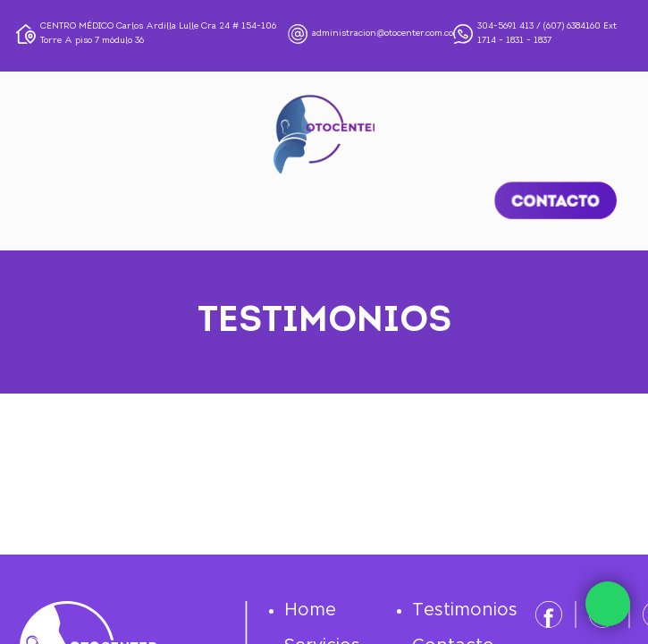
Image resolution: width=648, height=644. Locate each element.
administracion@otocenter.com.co (383, 34)
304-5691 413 (505, 26)
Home (310, 610)
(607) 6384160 (572, 26)
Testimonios (465, 610)
